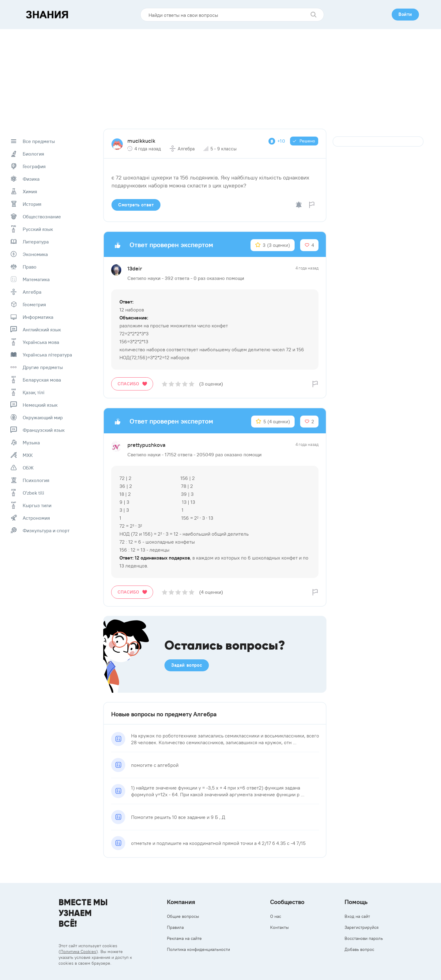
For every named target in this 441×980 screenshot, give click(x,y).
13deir (135, 268)
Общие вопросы (183, 916)
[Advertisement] (221, 75)
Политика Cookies (78, 952)
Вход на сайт (357, 916)
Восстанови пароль (364, 938)
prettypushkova (146, 445)
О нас (276, 916)
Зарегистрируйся (362, 927)
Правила (175, 927)
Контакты (279, 927)
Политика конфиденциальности (198, 949)
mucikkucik (141, 141)
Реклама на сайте (184, 938)
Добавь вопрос (359, 949)
